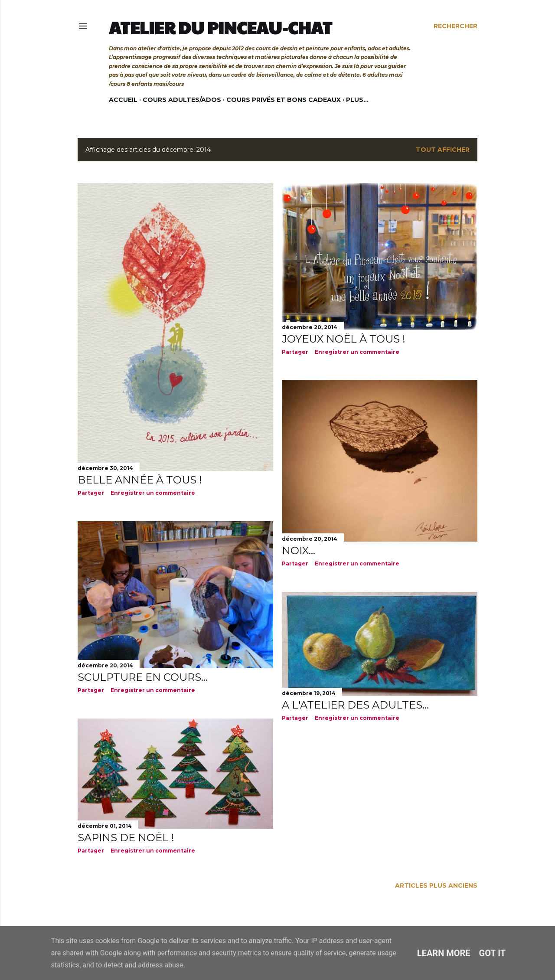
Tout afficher (443, 150)
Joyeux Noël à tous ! (344, 339)
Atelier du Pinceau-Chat (220, 27)
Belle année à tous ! (140, 480)
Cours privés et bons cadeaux (284, 100)
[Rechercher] (455, 26)
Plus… (357, 100)
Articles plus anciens (436, 885)
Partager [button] (91, 493)
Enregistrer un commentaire (153, 493)
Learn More (444, 953)
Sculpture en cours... (143, 677)
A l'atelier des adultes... (355, 705)
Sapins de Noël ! (126, 838)
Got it (493, 953)
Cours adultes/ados (182, 100)
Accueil (123, 100)
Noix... (299, 550)
